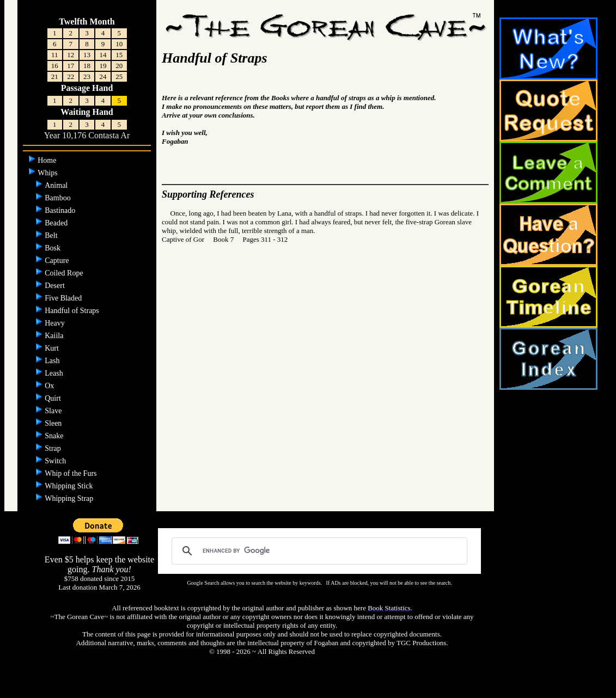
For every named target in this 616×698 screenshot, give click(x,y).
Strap (54, 448)
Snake (55, 436)
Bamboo (59, 198)
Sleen (54, 423)
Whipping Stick (70, 486)
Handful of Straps (73, 311)
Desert (56, 286)
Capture (58, 261)
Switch (56, 461)
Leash (55, 373)
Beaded (57, 223)
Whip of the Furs (72, 473)
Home (48, 160)
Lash (53, 361)
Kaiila (55, 336)
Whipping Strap (70, 498)
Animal (57, 185)
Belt (52, 235)
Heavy (56, 323)
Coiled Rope (65, 273)
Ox (50, 386)
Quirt (54, 398)
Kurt (53, 348)
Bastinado (61, 210)
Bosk (53, 248)
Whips (48, 173)
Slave (54, 411)
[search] (318, 551)
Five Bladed (64, 298)
